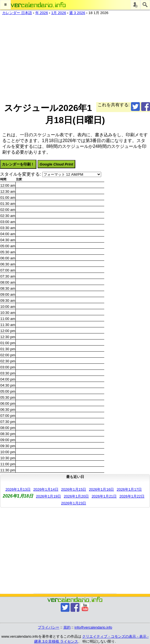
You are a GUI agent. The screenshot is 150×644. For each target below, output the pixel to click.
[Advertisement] (75, 58)
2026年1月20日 (76, 496)
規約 (67, 627)
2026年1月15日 (74, 489)
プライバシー (49, 627)
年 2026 (42, 13)
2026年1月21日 (104, 496)
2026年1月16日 (101, 489)
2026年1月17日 (129, 489)
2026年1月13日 (18, 489)
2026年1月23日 (74, 503)
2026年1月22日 (132, 496)
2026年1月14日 (46, 489)
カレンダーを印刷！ (18, 164)
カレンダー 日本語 (17, 13)
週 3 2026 (77, 13)
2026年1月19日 (48, 496)
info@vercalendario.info (93, 627)
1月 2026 (59, 13)
